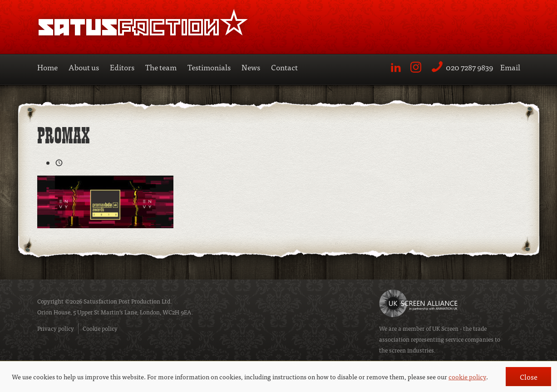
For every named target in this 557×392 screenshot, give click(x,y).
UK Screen (445, 328)
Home (47, 67)
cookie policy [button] (467, 377)
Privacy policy (56, 328)
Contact (284, 67)
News (251, 67)
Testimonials (209, 67)
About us (84, 67)
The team (161, 67)
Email (510, 67)
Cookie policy (100, 328)
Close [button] (529, 377)
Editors (122, 67)
